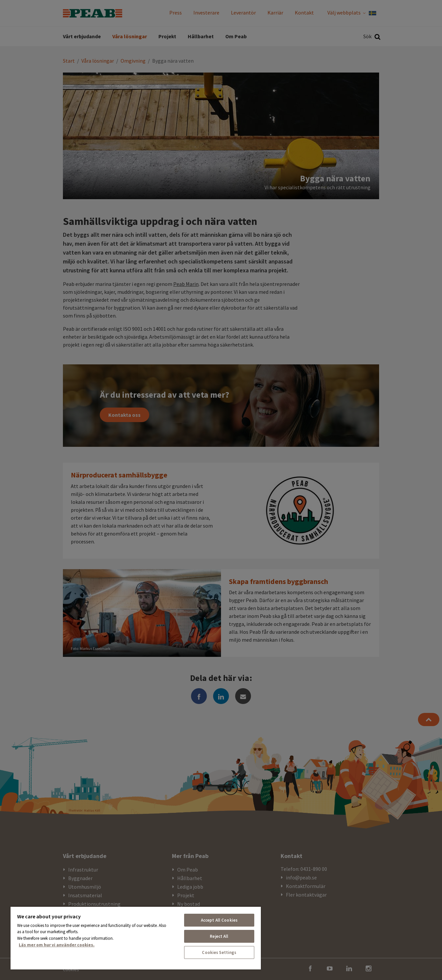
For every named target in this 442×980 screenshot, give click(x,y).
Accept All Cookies (219, 920)
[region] (136, 938)
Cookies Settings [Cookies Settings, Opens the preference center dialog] (219, 952)
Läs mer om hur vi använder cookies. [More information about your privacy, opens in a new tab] (57, 945)
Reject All (219, 936)
